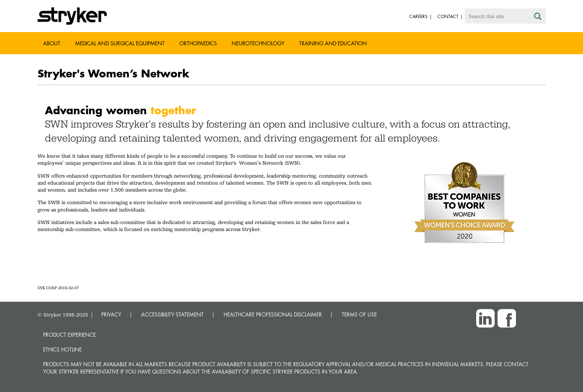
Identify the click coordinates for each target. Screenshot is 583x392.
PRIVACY (111, 314)
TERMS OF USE (359, 314)
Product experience (69, 335)
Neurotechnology (258, 43)
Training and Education (333, 43)
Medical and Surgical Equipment (120, 43)
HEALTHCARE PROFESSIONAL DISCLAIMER (273, 314)
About (52, 43)
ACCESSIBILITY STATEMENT (172, 314)
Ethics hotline (62, 349)
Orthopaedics (198, 43)
